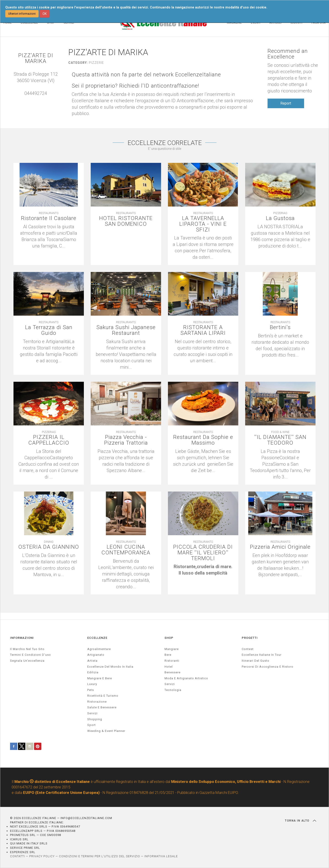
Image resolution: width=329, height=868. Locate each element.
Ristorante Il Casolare (49, 218)
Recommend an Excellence (288, 54)
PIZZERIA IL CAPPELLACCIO (49, 440)
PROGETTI (250, 638)
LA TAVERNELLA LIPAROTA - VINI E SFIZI (203, 224)
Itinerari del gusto (256, 661)
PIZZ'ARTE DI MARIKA (36, 58)
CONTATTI (17, 856)
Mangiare (172, 649)
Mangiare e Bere (100, 678)
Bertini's (280, 327)
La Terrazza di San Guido (49, 330)
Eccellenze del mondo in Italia (110, 666)
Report (286, 103)
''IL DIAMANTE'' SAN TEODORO (280, 440)
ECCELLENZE (97, 638)
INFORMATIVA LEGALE (161, 856)
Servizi (170, 684)
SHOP (169, 638)
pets (91, 690)
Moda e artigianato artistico (186, 678)
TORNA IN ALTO (301, 821)
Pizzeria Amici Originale (280, 547)
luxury (92, 684)
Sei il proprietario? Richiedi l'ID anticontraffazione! (136, 86)
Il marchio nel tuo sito (27, 649)
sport (92, 725)
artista (92, 661)
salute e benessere (102, 707)
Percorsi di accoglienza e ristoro (268, 666)
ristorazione (97, 702)
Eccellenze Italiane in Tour (262, 655)
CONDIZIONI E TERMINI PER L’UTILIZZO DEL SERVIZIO (99, 856)
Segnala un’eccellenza (27, 661)
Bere (168, 655)
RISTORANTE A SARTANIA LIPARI (203, 330)
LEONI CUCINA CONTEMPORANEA (126, 550)
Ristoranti (172, 661)
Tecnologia (173, 690)
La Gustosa (280, 218)
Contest (248, 649)
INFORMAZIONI (22, 638)
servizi (92, 713)
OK (45, 14)
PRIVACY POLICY (42, 856)
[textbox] (203, 570)
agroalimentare (99, 649)
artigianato (96, 655)
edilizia (93, 672)
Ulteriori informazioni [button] (22, 14)
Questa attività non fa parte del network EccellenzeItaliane (147, 75)
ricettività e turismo (103, 696)
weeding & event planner (106, 731)
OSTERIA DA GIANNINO (49, 550)
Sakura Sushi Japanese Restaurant (126, 330)
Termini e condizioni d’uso (31, 655)
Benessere (172, 672)
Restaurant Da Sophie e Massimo (203, 440)
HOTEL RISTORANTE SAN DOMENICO (126, 221)
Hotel (169, 666)
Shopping (95, 719)
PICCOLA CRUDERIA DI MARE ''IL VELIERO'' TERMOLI (203, 553)
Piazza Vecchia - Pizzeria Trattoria (126, 440)
